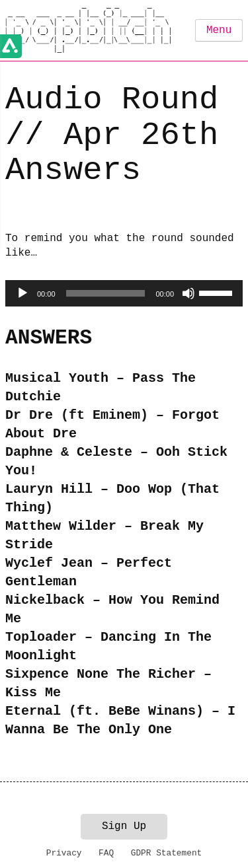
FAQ (106, 853)
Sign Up (124, 826)
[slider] (106, 293)
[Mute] (188, 293)
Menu (219, 30)
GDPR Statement (167, 853)
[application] (124, 293)
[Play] (22, 293)
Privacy (64, 853)
